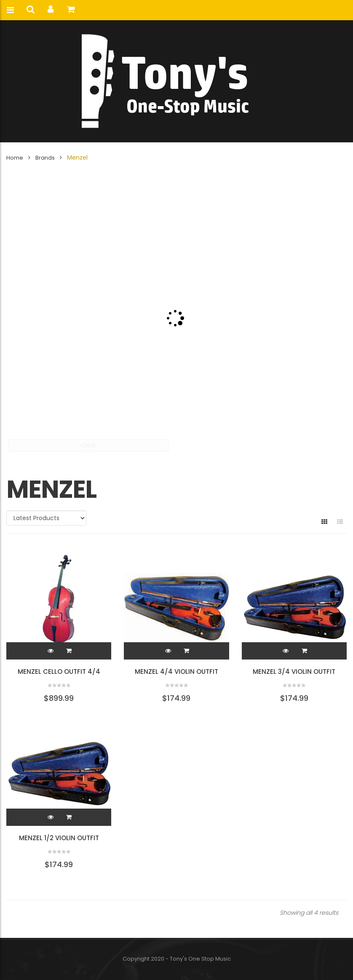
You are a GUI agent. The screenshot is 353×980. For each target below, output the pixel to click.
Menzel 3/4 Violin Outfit (294, 672)
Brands (45, 158)
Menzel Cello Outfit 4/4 (59, 672)
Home (15, 158)
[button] (69, 651)
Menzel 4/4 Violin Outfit (176, 672)
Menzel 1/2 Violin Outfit (59, 838)
